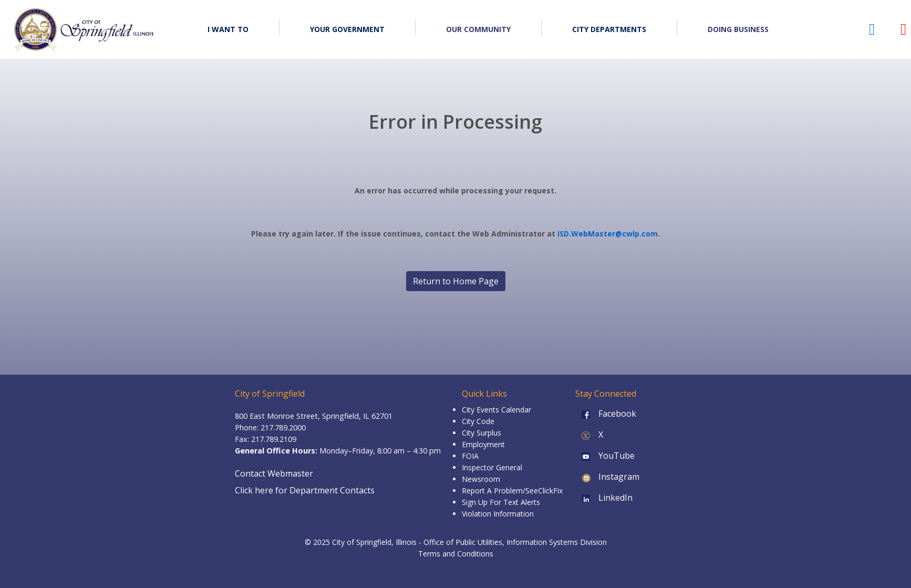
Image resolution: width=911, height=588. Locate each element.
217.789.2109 (274, 439)
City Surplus (482, 433)
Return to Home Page (456, 281)
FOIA (470, 456)
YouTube (605, 456)
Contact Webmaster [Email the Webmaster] (274, 473)
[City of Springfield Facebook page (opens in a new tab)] (872, 32)
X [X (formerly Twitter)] (589, 435)
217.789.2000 (283, 427)
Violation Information (498, 514)
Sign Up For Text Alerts (501, 502)
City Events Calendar (496, 410)
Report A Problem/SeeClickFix (512, 491)
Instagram (607, 477)
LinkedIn (604, 498)
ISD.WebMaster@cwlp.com (608, 234)
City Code (478, 421)
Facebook (606, 414)
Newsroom (481, 479)
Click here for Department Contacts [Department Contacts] (305, 490)
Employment (483, 444)
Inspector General (492, 467)
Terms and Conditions (456, 554)
